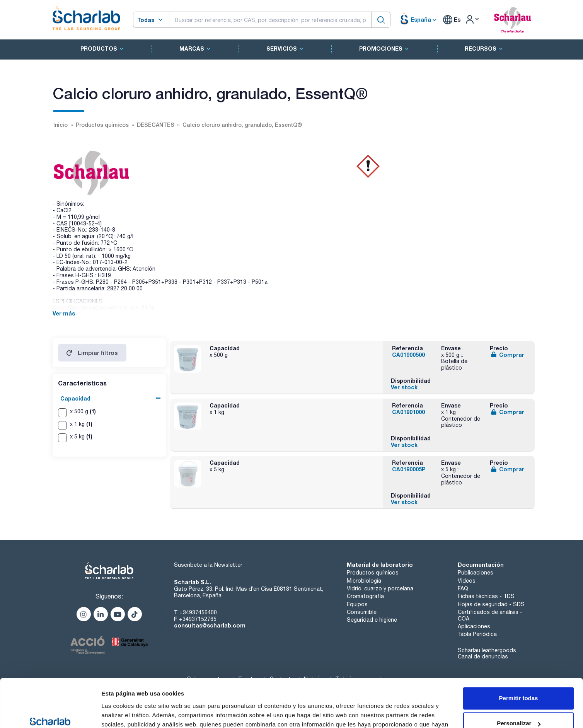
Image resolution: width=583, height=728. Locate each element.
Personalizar (519, 681)
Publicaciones (476, 573)
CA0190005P (409, 469)
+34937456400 (198, 612)
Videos (467, 581)
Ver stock (404, 387)
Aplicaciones (474, 626)
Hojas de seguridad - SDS (491, 604)
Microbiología (364, 581)
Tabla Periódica (477, 634)
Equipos (357, 604)
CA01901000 (408, 412)
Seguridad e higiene (372, 620)
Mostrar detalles (124, 713)
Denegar (518, 707)
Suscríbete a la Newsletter (208, 565)
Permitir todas (519, 656)
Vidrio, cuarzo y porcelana (380, 588)
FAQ (463, 588)
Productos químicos (373, 573)
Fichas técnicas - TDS (486, 596)
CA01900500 (408, 355)
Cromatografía (365, 596)
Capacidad (75, 398)
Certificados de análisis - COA (490, 615)
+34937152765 (198, 619)
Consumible (362, 612)
